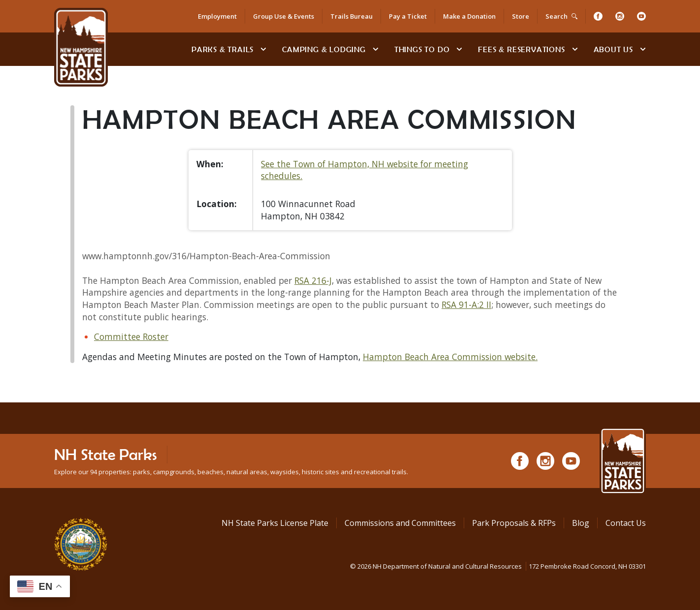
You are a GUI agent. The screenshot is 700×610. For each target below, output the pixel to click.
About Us (613, 49)
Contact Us (626, 523)
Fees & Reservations (521, 49)
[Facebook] (598, 16)
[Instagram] (620, 16)
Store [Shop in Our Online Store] (521, 16)
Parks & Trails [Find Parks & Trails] (223, 49)
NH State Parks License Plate (275, 523)
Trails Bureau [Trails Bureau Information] (351, 16)
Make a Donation (469, 16)
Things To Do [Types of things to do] (422, 49)
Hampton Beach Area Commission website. (450, 357)
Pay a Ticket (408, 16)
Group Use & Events (284, 16)
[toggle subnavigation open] (263, 49)
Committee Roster (131, 336)
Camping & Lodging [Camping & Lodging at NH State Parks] (324, 49)
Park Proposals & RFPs (514, 523)
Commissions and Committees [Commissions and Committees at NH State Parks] (400, 523)
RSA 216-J (313, 280)
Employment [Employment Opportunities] (217, 16)
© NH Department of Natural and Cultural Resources (498, 566)
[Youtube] (641, 16)
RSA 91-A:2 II (466, 305)
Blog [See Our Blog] (581, 523)
